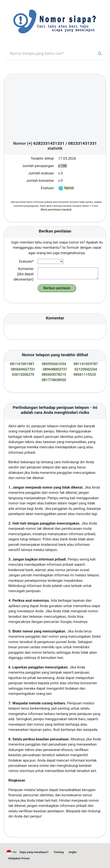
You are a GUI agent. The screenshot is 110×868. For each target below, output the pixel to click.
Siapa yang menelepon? (34, 852)
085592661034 (54, 364)
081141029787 (86, 364)
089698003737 (55, 369)
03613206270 (23, 375)
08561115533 (85, 375)
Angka (73, 852)
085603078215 (54, 375)
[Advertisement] (55, 109)
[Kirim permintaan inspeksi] (56, 210)
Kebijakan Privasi (19, 858)
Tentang (59, 852)
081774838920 (54, 380)
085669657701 (23, 369)
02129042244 (86, 369)
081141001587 (22, 364)
